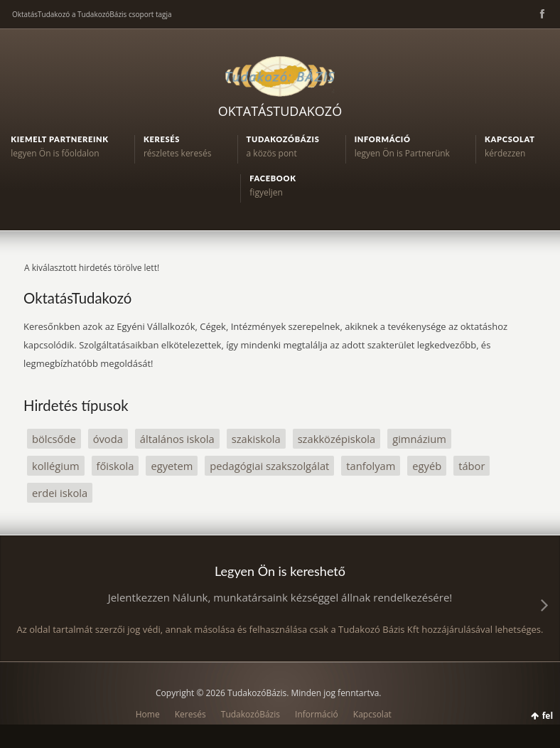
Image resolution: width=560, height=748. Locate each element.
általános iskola (177, 439)
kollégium (56, 466)
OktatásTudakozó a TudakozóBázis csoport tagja (92, 14)
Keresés (190, 714)
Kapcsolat (372, 714)
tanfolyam (371, 466)
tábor (472, 466)
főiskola (115, 466)
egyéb (427, 466)
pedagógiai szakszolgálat (269, 466)
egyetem (172, 466)
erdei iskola (60, 493)
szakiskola (256, 439)
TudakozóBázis (251, 714)
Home (148, 714)
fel (548, 716)
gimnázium (419, 439)
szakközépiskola (337, 439)
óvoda (108, 439)
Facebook (541, 14)
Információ (317, 714)
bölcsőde (54, 439)
